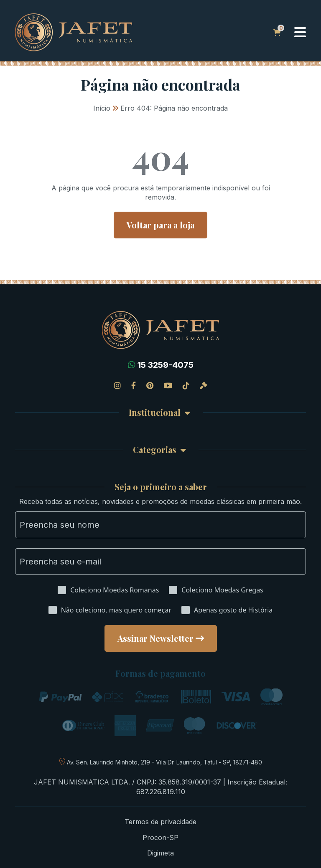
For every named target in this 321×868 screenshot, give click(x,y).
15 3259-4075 (166, 365)
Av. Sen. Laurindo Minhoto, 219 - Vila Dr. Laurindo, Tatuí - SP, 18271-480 (164, 762)
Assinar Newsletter (155, 638)
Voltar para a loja (160, 225)
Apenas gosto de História (233, 610)
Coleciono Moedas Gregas (222, 590)
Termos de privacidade (160, 822)
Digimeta (160, 853)
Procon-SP (160, 838)
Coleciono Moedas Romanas (115, 590)
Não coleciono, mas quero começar (116, 610)
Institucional (155, 413)
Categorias (155, 450)
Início (102, 108)
